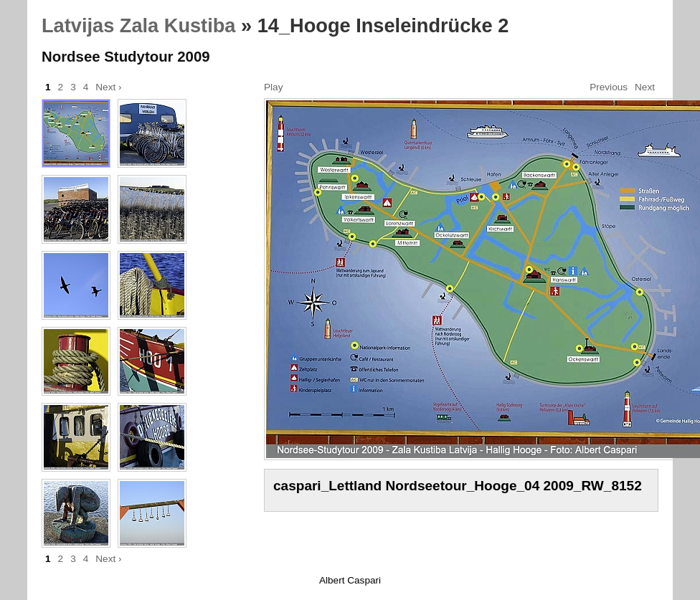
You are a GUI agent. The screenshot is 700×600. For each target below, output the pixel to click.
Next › (108, 87)
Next (645, 87)
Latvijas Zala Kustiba (138, 25)
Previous (609, 87)
